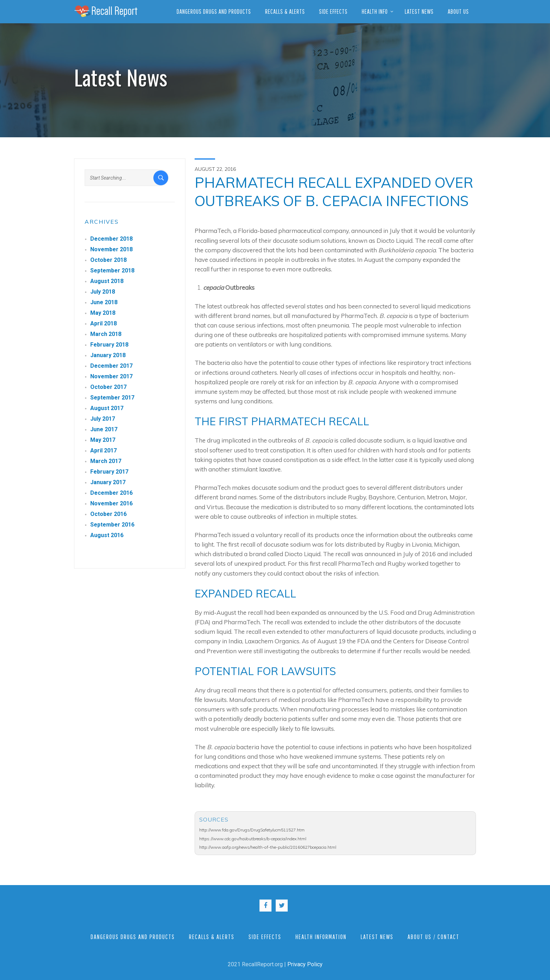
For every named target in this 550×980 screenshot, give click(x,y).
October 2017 (108, 387)
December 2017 (111, 366)
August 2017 (107, 408)
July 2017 (103, 419)
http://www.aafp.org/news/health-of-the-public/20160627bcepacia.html (268, 847)
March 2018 (106, 334)
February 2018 (109, 345)
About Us (458, 11)
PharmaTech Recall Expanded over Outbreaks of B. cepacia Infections (334, 192)
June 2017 (104, 429)
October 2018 (108, 260)
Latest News (419, 11)
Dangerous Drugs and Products (214, 11)
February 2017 (109, 472)
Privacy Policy (305, 964)
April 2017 (103, 450)
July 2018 (103, 292)
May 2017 (103, 440)
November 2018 (111, 249)
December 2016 (111, 493)
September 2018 (112, 270)
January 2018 (108, 355)
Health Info (375, 11)
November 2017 (111, 376)
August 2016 (107, 535)
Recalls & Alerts (285, 11)
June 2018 (104, 302)
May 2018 (103, 313)
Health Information (321, 937)
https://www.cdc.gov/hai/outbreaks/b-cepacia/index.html (253, 839)
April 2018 (103, 323)
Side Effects (333, 11)
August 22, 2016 (215, 169)
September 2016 (112, 525)
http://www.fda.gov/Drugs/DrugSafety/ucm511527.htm (252, 830)
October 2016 (108, 514)
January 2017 (108, 482)
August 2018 (107, 281)
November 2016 (111, 503)
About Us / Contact (433, 937)
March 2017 (106, 461)
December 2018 (111, 239)
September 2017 (112, 398)
